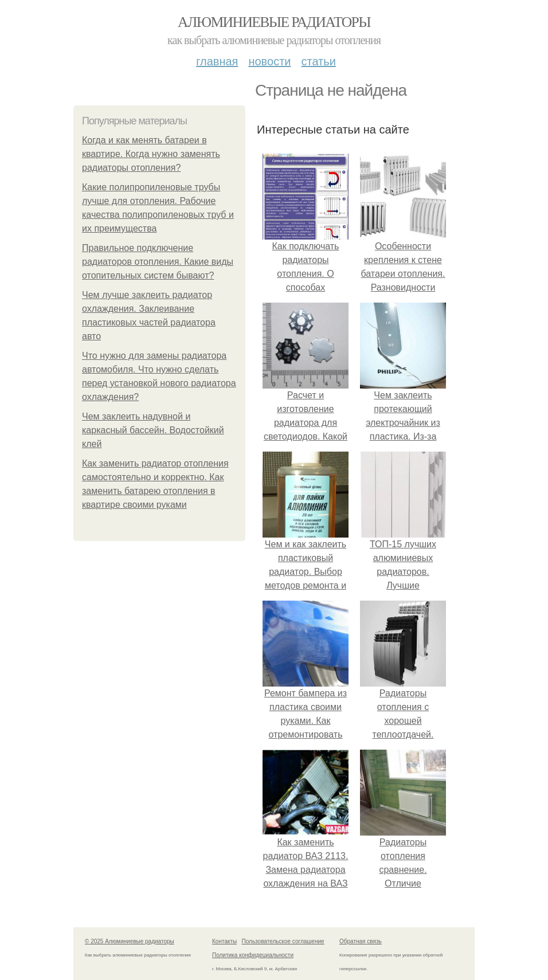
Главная (217, 61)
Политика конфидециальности (253, 955)
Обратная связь (361, 941)
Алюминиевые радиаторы (274, 22)
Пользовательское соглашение (283, 941)
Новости (269, 61)
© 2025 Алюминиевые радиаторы (130, 941)
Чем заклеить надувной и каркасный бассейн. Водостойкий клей (153, 430)
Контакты (224, 941)
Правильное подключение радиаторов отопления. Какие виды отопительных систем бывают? (158, 262)
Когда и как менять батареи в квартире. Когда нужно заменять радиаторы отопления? (151, 154)
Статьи (318, 61)
